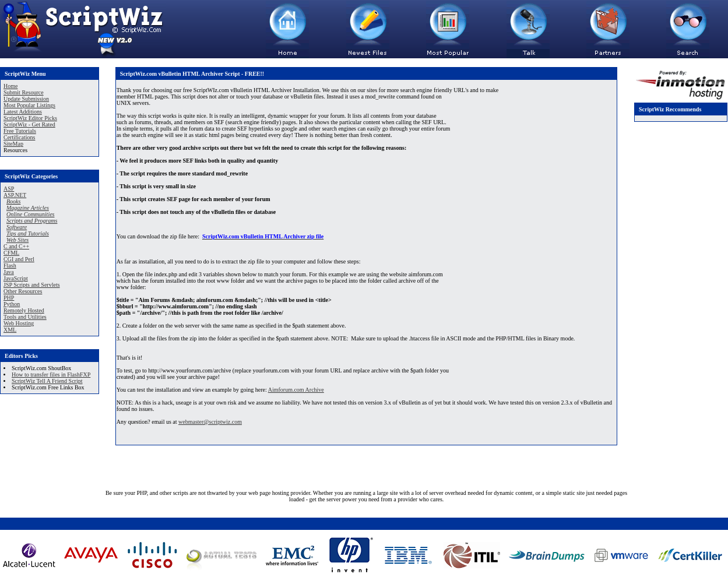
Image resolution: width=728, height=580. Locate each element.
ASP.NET (15, 195)
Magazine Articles (28, 208)
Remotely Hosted (24, 310)
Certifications (19, 137)
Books (13, 201)
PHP (9, 298)
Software (17, 227)
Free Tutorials (20, 131)
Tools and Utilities (25, 317)
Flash (10, 266)
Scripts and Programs (32, 221)
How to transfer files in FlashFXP (51, 375)
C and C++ (16, 246)
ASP (9, 189)
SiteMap (13, 144)
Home (10, 86)
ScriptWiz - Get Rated (29, 124)
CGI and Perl (19, 259)
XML (10, 330)
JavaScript (16, 278)
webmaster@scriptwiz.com (210, 422)
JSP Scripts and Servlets (32, 285)
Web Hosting (19, 323)
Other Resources (23, 291)
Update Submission (26, 99)
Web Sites (17, 240)
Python (12, 304)
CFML (11, 253)
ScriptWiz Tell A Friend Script (47, 381)
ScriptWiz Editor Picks (30, 118)
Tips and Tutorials (28, 233)
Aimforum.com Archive (296, 390)
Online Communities (31, 214)
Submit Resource (24, 92)
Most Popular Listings (29, 105)
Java (9, 272)
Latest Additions (23, 112)
